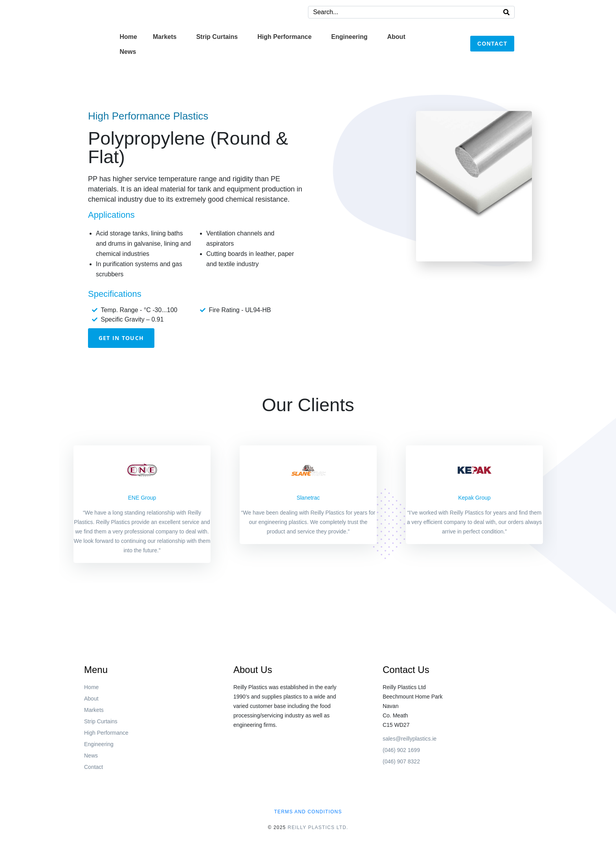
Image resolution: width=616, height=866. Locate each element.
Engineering (349, 37)
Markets (165, 37)
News (128, 52)
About (396, 37)
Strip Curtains (217, 37)
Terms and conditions (308, 812)
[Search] (506, 12)
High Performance (284, 37)
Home (128, 37)
